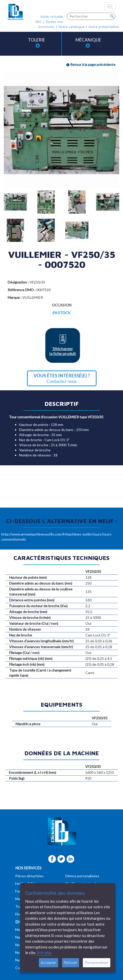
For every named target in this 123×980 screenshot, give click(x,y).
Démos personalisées (82, 876)
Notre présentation (104, 27)
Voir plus (44, 953)
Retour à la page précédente (91, 64)
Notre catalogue (72, 27)
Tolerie (36, 43)
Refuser (71, 963)
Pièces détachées (29, 876)
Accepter (49, 963)
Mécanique (88, 43)
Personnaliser (97, 963)
